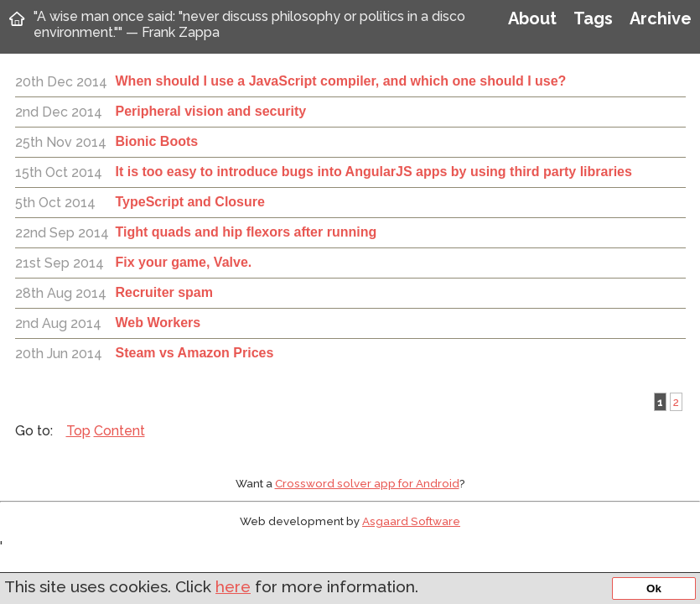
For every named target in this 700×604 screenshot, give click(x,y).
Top (78, 431)
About (532, 18)
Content (119, 431)
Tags (593, 18)
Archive (661, 18)
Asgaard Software (411, 521)
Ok (654, 588)
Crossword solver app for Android (367, 483)
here (233, 586)
